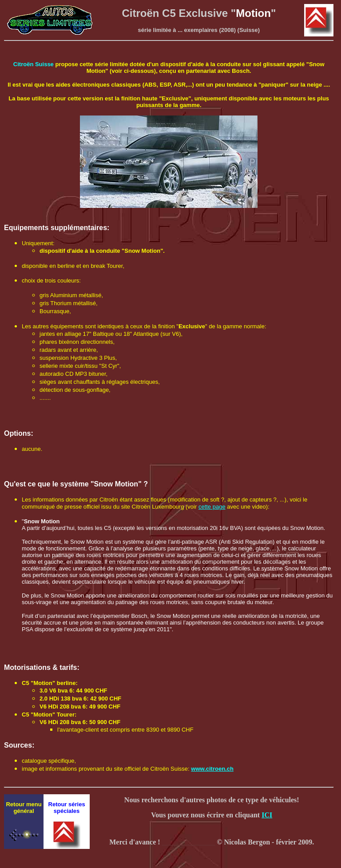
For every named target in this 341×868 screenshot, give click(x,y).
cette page (212, 507)
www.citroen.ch (212, 769)
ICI (267, 815)
